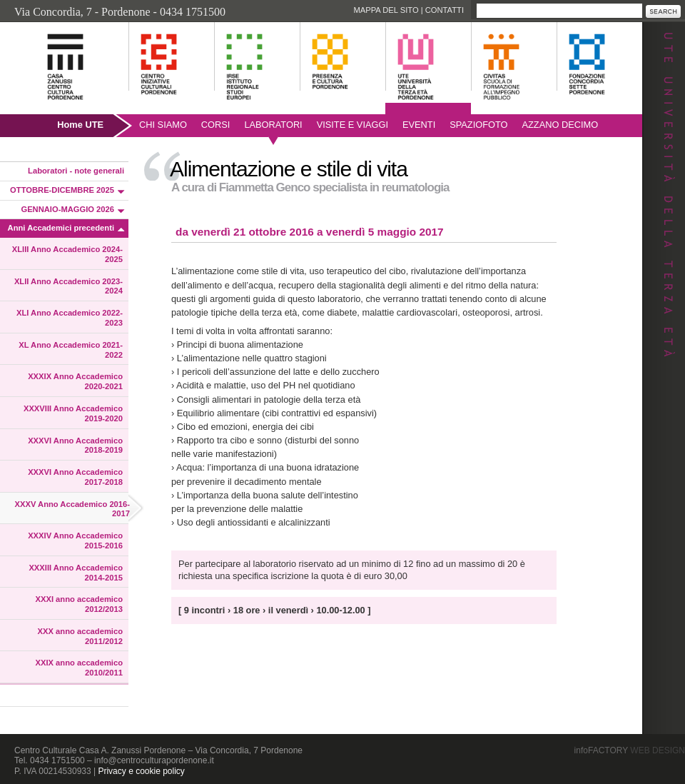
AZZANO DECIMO (560, 125)
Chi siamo (163, 125)
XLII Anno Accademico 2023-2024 (68, 286)
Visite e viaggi (352, 125)
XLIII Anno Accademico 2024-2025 (67, 254)
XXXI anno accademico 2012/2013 (80, 604)
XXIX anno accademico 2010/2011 (80, 668)
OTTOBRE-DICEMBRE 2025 (62, 190)
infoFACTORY (630, 750)
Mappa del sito (386, 10)
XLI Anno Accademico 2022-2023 (70, 318)
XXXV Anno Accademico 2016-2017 (72, 509)
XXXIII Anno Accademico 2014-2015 (76, 573)
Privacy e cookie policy (141, 771)
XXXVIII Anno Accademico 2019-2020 (73, 413)
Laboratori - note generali (76, 171)
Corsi (216, 125)
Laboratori (273, 125)
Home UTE (80, 125)
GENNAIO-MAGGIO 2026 (67, 209)
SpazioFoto (478, 125)
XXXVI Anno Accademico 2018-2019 (75, 446)
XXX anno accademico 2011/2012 (80, 636)
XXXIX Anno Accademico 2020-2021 (75, 381)
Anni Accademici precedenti (61, 228)
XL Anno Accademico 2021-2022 (71, 350)
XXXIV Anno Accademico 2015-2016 (75, 541)
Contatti (445, 10)
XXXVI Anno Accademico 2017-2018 (75, 477)
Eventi (419, 125)
